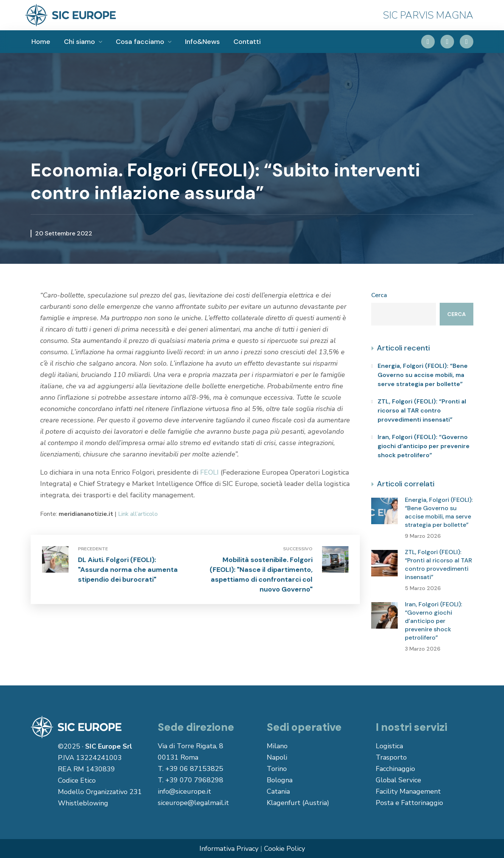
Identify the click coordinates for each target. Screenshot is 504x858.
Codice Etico (77, 780)
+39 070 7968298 (194, 780)
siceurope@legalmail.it (193, 803)
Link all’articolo (138, 514)
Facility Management (408, 791)
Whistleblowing (83, 803)
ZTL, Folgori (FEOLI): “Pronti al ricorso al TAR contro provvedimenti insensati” (422, 410)
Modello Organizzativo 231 (100, 792)
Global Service (398, 780)
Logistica (389, 746)
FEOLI (209, 472)
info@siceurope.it (184, 791)
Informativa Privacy (229, 849)
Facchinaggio (395, 769)
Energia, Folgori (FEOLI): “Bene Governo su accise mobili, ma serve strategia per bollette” (423, 375)
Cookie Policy (285, 849)
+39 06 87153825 (194, 769)
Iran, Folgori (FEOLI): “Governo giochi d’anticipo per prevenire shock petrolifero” (424, 446)
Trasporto (391, 757)
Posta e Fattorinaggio (409, 803)
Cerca (379, 295)
